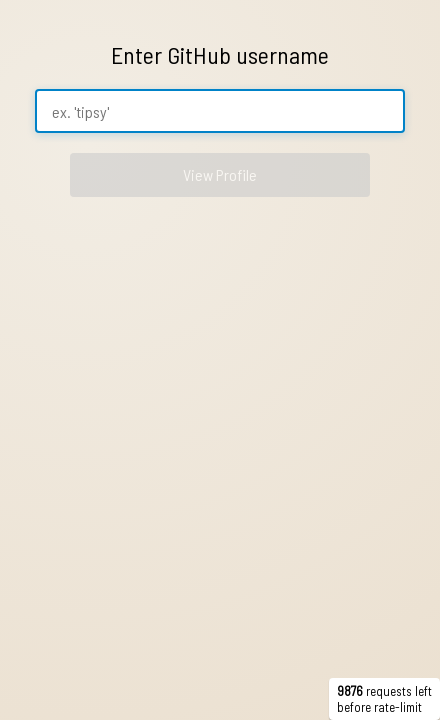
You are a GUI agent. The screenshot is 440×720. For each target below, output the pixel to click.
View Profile (220, 174)
